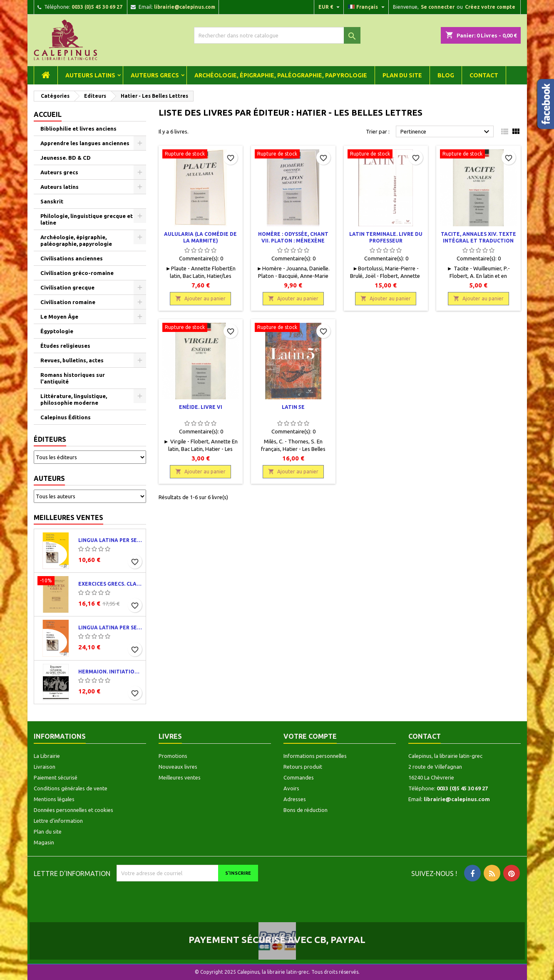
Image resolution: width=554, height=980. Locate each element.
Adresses (295, 799)
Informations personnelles (315, 756)
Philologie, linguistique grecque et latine (87, 219)
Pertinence (446, 132)
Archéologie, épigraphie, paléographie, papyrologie (281, 75)
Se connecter (438, 7)
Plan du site (402, 75)
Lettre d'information (58, 821)
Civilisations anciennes (72, 258)
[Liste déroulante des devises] (330, 7)
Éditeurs (50, 439)
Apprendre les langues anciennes (85, 143)
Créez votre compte (490, 7)
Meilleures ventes (68, 517)
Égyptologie (57, 331)
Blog (446, 75)
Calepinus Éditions (66, 417)
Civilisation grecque (67, 287)
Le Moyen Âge (59, 317)
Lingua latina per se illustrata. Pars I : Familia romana (110, 627)
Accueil (48, 114)
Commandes (299, 777)
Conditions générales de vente (71, 788)
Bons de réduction (306, 810)
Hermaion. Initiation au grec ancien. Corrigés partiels (110, 672)
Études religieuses (65, 346)
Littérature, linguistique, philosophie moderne (74, 399)
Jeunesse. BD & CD (66, 158)
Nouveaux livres (178, 767)
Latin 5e (293, 407)
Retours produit (303, 767)
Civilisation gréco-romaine (77, 273)
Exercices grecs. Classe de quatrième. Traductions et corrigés (110, 584)
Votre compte (310, 736)
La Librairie (47, 756)
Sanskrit (52, 201)
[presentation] (186, 898)
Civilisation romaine (68, 302)
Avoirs (291, 788)
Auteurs (49, 478)
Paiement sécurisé (56, 777)
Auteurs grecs (155, 75)
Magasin (44, 842)
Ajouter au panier (200, 298)
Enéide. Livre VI (201, 407)
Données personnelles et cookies (73, 810)
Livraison (45, 767)
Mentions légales (54, 799)
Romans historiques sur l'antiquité (73, 378)
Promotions (173, 756)
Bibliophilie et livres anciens (78, 129)
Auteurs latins (90, 75)
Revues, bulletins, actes (72, 360)
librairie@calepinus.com (185, 7)
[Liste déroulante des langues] (367, 7)
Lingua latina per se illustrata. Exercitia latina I (110, 540)
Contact (484, 75)
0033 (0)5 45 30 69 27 (97, 7)
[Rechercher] (277, 35)
